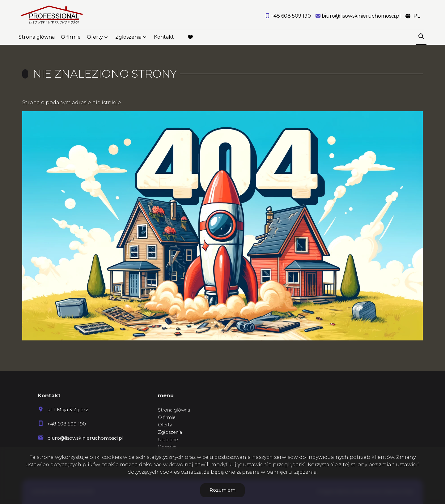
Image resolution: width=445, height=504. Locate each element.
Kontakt (164, 38)
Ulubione (168, 440)
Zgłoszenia (128, 38)
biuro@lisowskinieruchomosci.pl (85, 438)
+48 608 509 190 (67, 424)
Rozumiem (222, 490)
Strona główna (37, 38)
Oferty (95, 38)
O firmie (71, 38)
